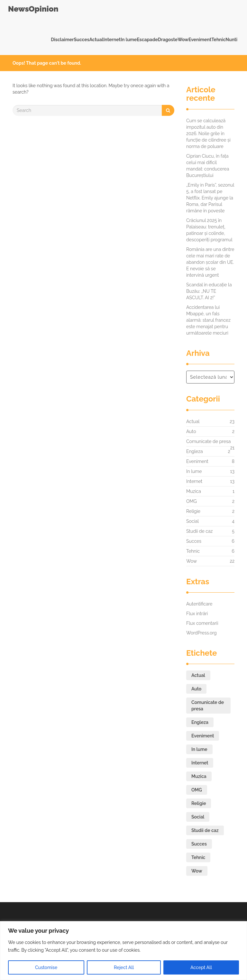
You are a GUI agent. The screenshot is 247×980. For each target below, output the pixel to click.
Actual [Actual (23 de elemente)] (198, 675)
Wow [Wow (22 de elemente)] (197, 871)
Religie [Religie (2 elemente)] (199, 803)
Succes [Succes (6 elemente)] (199, 844)
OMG (192, 501)
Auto (191, 431)
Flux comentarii (202, 623)
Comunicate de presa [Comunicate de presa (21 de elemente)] (208, 706)
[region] (123, 951)
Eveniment (200, 40)
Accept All (201, 967)
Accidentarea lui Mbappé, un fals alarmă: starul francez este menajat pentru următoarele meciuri (208, 320)
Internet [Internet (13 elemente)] (200, 763)
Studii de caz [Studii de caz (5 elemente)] (205, 830)
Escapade (147, 40)
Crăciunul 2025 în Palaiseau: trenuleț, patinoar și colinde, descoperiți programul (209, 230)
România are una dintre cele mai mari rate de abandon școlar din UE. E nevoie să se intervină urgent (210, 262)
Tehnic (218, 40)
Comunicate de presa (208, 443)
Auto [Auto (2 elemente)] (196, 689)
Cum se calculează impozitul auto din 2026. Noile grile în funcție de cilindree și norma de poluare (208, 134)
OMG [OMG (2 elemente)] (197, 790)
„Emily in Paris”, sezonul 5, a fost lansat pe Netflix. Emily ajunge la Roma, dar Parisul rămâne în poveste (210, 198)
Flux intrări (197, 614)
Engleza (195, 451)
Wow (183, 40)
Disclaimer (62, 40)
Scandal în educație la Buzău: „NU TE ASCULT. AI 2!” (209, 291)
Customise (46, 967)
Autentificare (199, 604)
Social (192, 521)
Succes (81, 40)
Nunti (231, 40)
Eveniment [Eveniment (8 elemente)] (203, 736)
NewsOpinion (33, 9)
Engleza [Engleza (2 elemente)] (200, 722)
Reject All (124, 967)
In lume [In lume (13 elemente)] (199, 749)
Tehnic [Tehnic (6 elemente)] (198, 857)
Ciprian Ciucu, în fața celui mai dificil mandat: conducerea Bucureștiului (208, 166)
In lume (129, 40)
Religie (193, 511)
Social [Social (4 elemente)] (198, 817)
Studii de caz (199, 531)
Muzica (194, 491)
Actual (96, 40)
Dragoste (168, 40)
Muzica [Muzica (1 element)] (199, 776)
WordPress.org (201, 633)
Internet (112, 40)
